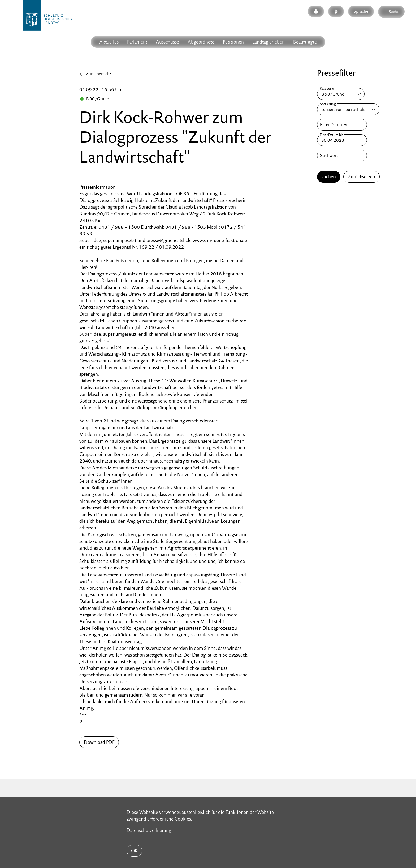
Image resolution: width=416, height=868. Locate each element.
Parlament (137, 42)
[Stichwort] (342, 156)
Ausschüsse (167, 42)
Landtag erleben (268, 42)
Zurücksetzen (361, 177)
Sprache (361, 11)
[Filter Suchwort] (342, 156)
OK (134, 851)
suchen (329, 177)
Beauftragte (305, 42)
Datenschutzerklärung (149, 830)
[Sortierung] (348, 109)
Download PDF (99, 742)
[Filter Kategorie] (341, 94)
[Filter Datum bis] (342, 140)
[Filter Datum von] (342, 125)
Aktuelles (109, 42)
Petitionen (233, 42)
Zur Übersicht (99, 74)
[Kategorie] (341, 94)
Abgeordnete (201, 42)
